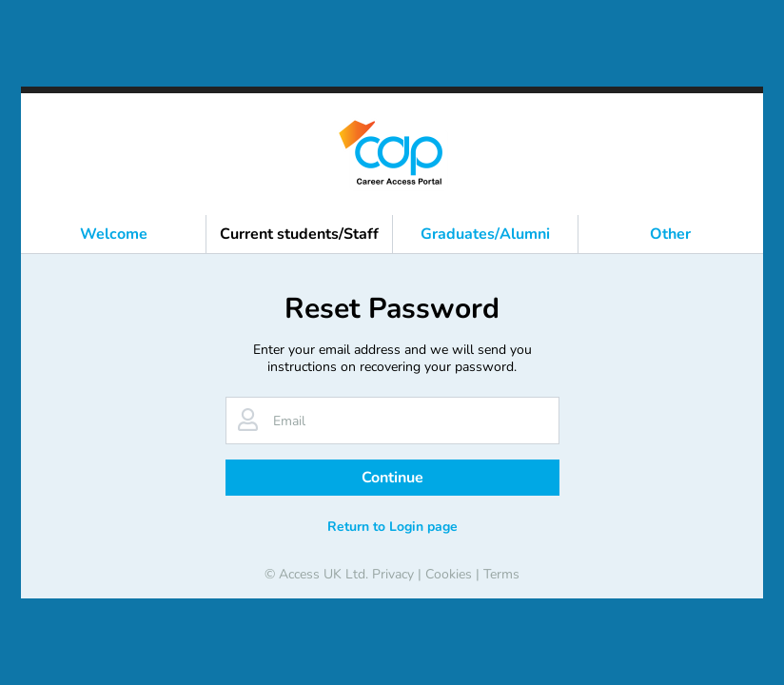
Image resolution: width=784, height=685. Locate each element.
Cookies (449, 574)
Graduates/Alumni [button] (485, 234)
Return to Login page (392, 527)
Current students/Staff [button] (299, 234)
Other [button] (670, 234)
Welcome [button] (114, 234)
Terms (501, 574)
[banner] (392, 154)
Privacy (393, 574)
